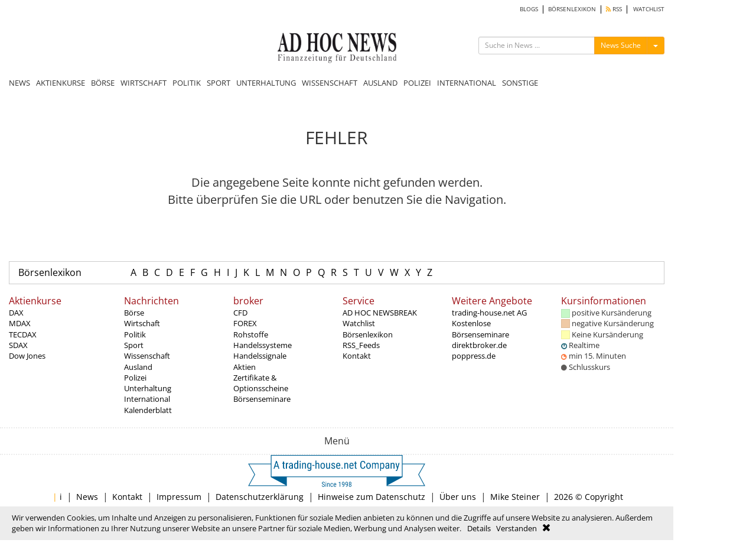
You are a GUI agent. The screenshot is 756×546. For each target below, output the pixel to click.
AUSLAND (380, 83)
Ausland (138, 367)
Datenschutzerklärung (260, 497)
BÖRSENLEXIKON (572, 9)
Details (479, 528)
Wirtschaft (142, 323)
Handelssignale (260, 356)
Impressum (179, 497)
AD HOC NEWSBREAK (380, 313)
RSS (614, 9)
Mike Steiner (515, 497)
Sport (134, 345)
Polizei (135, 378)
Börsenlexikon (50, 272)
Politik (135, 334)
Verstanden (517, 528)
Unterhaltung (148, 388)
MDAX (20, 323)
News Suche (621, 45)
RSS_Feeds (361, 345)
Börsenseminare (262, 399)
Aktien (245, 367)
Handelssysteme (263, 345)
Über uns (458, 497)
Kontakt (357, 356)
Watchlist (359, 323)
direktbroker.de (479, 345)
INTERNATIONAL (467, 83)
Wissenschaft (147, 356)
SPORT (219, 83)
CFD (240, 313)
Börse (134, 313)
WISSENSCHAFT (330, 83)
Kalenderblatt (148, 410)
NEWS (19, 83)
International (147, 399)
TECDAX (23, 334)
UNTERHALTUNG (266, 83)
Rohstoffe (251, 334)
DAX (16, 313)
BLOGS (529, 9)
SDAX (18, 345)
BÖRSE (103, 83)
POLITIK (187, 83)
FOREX (245, 323)
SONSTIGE (520, 83)
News (87, 497)
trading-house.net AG (489, 313)
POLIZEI (417, 83)
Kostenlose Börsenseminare (480, 329)
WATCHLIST (649, 9)
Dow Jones (27, 356)
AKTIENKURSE (61, 83)
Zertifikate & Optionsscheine (261, 383)
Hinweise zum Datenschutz (372, 497)
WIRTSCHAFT (144, 83)
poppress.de (474, 356)
